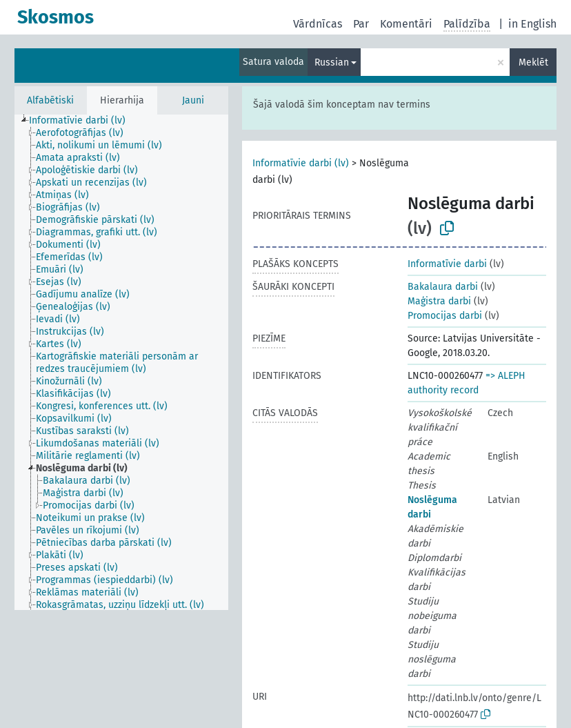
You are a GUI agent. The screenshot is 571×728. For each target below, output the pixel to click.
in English (532, 24)
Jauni (193, 100)
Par (361, 24)
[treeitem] (83, 121)
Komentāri (406, 24)
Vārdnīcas (318, 24)
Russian (332, 62)
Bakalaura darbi (443, 287)
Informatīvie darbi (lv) (301, 163)
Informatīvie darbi (447, 264)
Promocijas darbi (445, 316)
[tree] (121, 362)
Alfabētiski (50, 100)
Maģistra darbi (439, 301)
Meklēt (533, 62)
